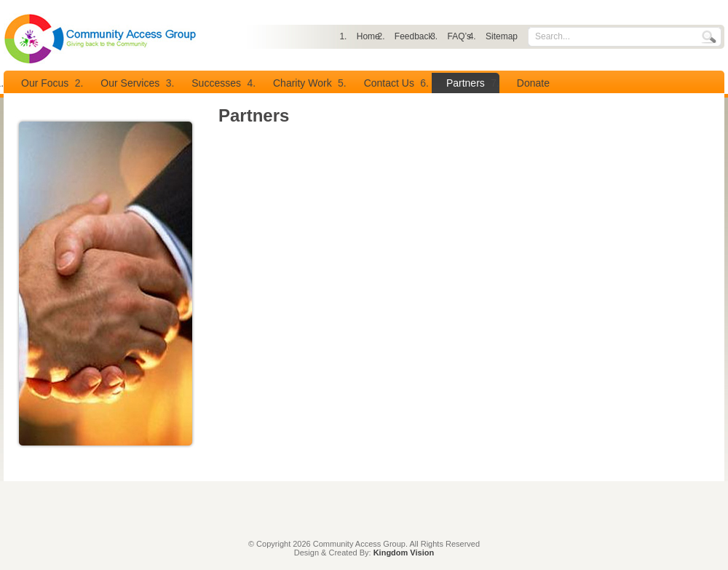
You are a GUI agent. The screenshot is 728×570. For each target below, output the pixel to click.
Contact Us (389, 83)
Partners (466, 83)
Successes (216, 83)
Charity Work (302, 83)
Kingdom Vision (404, 553)
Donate (533, 83)
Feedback (414, 36)
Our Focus (45, 83)
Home (368, 36)
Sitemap (502, 36)
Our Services (130, 83)
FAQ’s (459, 36)
